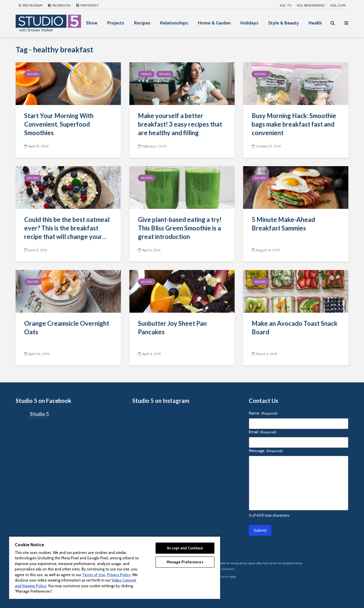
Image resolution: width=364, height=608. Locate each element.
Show (92, 23)
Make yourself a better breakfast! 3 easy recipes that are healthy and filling (180, 124)
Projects (116, 23)
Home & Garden (214, 23)
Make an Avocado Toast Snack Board (295, 328)
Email (263, 432)
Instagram (30, 5)
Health (315, 23)
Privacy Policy (119, 575)
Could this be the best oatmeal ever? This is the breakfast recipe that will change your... (67, 228)
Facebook (59, 5)
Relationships (174, 23)
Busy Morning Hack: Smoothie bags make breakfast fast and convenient (294, 124)
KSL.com (338, 5)
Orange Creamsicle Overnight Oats (67, 328)
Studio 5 (39, 414)
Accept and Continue (185, 548)
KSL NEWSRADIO (311, 5)
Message (266, 451)
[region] (115, 567)
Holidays (249, 23)
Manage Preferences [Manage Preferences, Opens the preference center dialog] (185, 562)
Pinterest (88, 5)
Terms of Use (94, 575)
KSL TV (286, 5)
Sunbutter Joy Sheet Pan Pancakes (172, 328)
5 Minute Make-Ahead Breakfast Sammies (283, 224)
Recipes (142, 23)
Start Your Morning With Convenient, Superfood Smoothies (59, 124)
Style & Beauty (284, 23)
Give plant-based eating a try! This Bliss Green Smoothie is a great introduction (180, 228)
